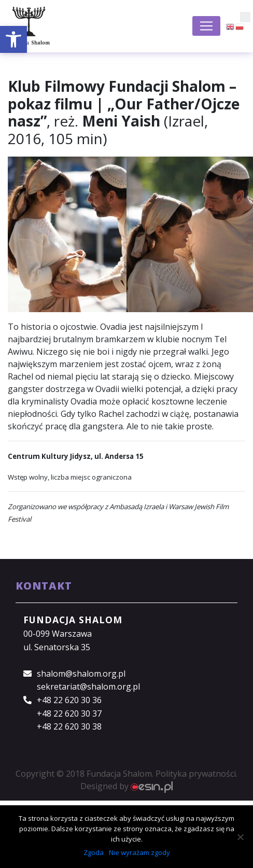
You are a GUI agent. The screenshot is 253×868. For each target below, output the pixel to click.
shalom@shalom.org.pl (81, 674)
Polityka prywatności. (196, 774)
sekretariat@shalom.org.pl (88, 687)
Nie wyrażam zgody (139, 852)
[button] (13, 39)
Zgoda (94, 852)
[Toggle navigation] (206, 26)
